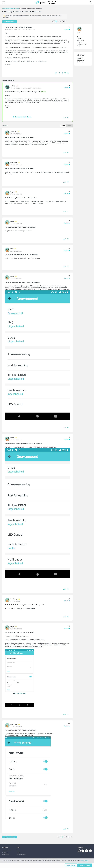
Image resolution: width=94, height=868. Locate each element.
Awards (19, 852)
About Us (5, 847)
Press (18, 847)
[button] (68, 73)
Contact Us (5, 852)
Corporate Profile (6, 850)
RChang (13, 86)
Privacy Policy (6, 854)
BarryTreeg (14, 163)
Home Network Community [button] (52, 2)
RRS (12, 249)
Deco (18, 9)
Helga (12, 192)
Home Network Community (9, 9)
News (18, 850)
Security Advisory (21, 854)
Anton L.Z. (13, 132)
